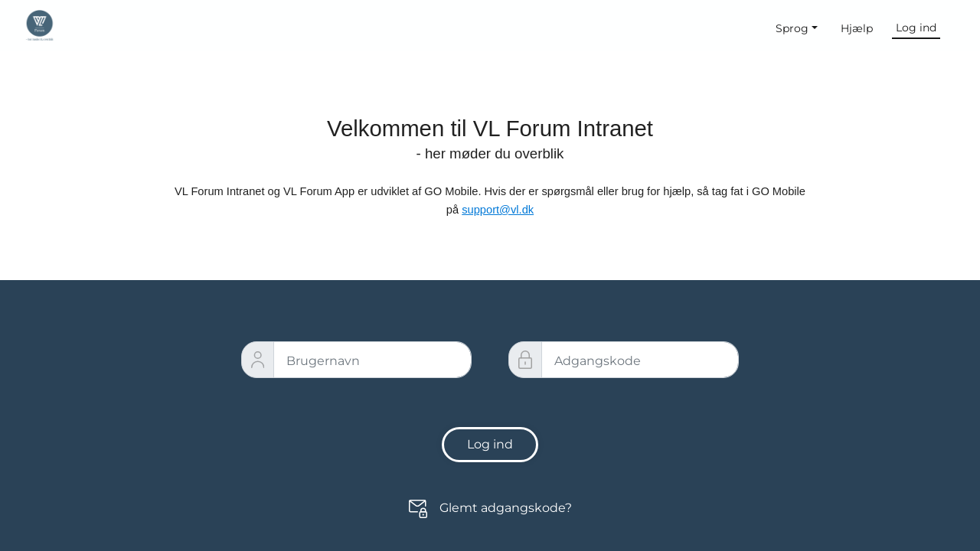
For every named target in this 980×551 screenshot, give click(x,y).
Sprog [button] (792, 28)
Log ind (916, 28)
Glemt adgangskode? (506, 508)
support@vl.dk (498, 210)
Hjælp (857, 28)
